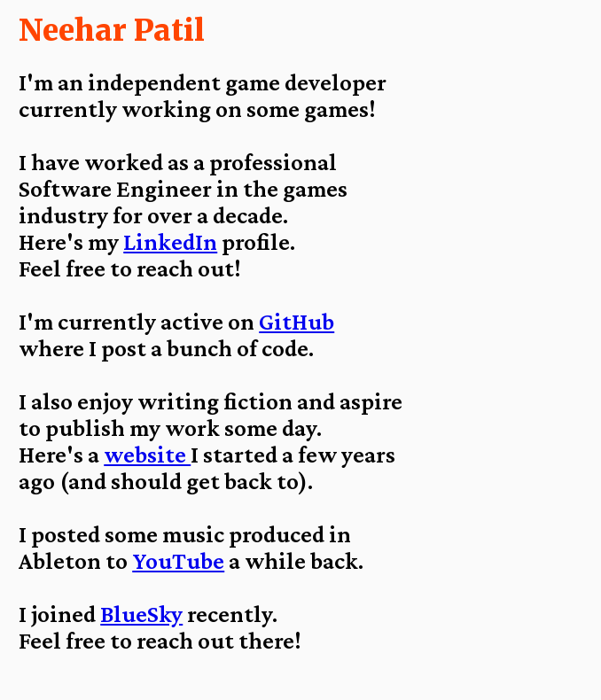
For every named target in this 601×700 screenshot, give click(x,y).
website (147, 455)
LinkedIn (170, 242)
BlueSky (141, 614)
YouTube (178, 561)
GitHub (297, 322)
